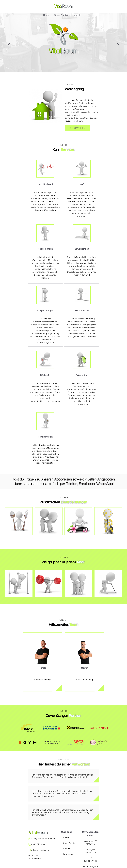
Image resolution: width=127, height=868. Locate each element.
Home (49, 11)
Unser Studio (63, 11)
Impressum (68, 854)
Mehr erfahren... (78, 128)
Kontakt (79, 11)
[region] (63, 42)
